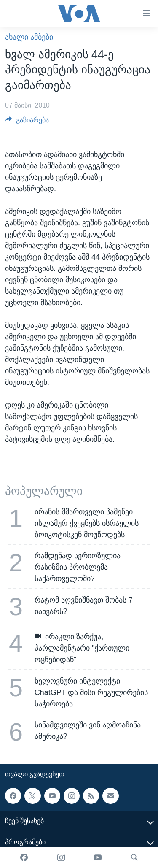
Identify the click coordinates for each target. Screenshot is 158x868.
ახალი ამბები (29, 37)
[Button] (27, 122)
